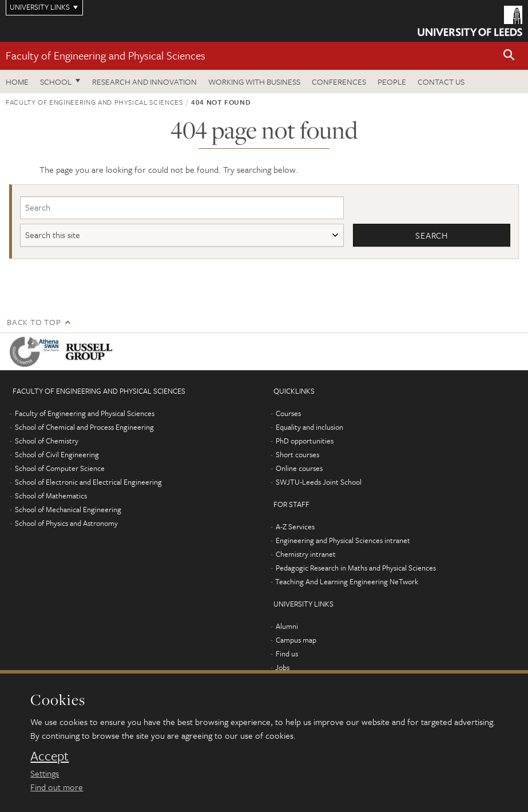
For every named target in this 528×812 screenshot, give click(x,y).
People (392, 82)
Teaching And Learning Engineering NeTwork (347, 581)
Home (17, 82)
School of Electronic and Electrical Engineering (88, 482)
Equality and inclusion (309, 427)
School (56, 82)
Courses (288, 413)
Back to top (34, 322)
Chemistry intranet (306, 554)
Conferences (339, 82)
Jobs (282, 667)
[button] (509, 56)
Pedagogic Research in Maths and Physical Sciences (356, 568)
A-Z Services (295, 526)
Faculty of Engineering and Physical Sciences (106, 55)
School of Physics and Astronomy (66, 523)
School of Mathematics (51, 496)
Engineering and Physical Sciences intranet (343, 540)
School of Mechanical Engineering (68, 509)
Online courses (299, 468)
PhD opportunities (305, 441)
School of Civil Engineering (57, 454)
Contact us (441, 82)
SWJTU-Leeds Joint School (319, 482)
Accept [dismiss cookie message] (49, 756)
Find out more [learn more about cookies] (57, 787)
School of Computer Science (60, 468)
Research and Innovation (144, 82)
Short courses (297, 454)
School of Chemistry (47, 441)
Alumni (287, 626)
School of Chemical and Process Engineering (84, 427)
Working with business (254, 82)
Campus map (296, 640)
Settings (45, 773)
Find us (287, 653)
